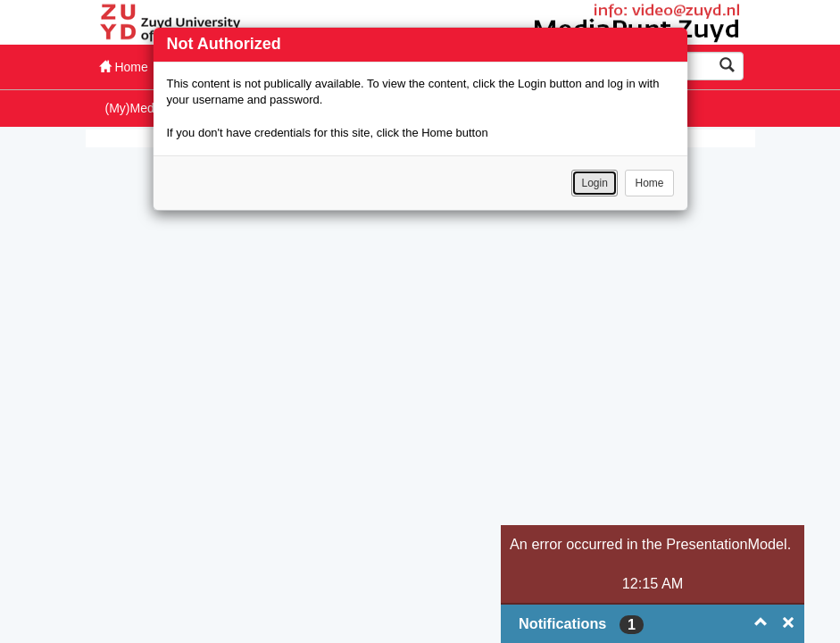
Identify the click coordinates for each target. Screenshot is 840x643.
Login (594, 183)
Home (649, 183)
